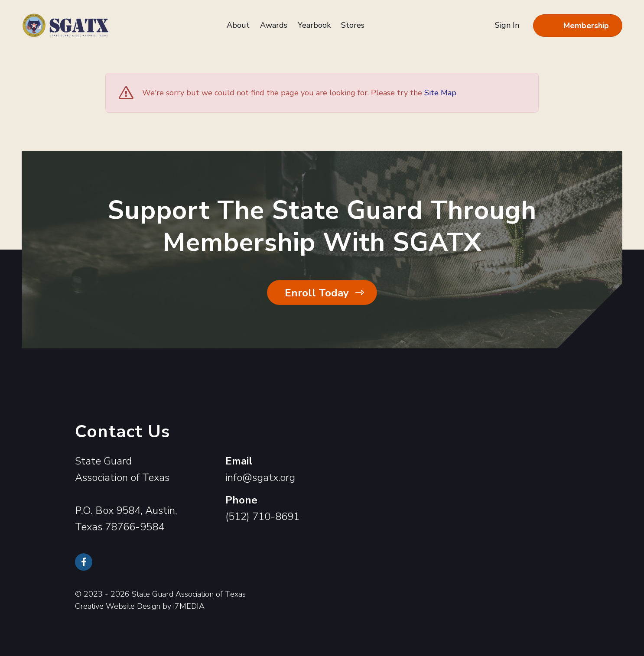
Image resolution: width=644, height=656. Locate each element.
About (238, 25)
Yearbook (314, 25)
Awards (274, 25)
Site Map (440, 93)
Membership (586, 26)
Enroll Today (317, 293)
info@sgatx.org (260, 477)
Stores (353, 25)
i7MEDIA (189, 606)
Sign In (507, 25)
